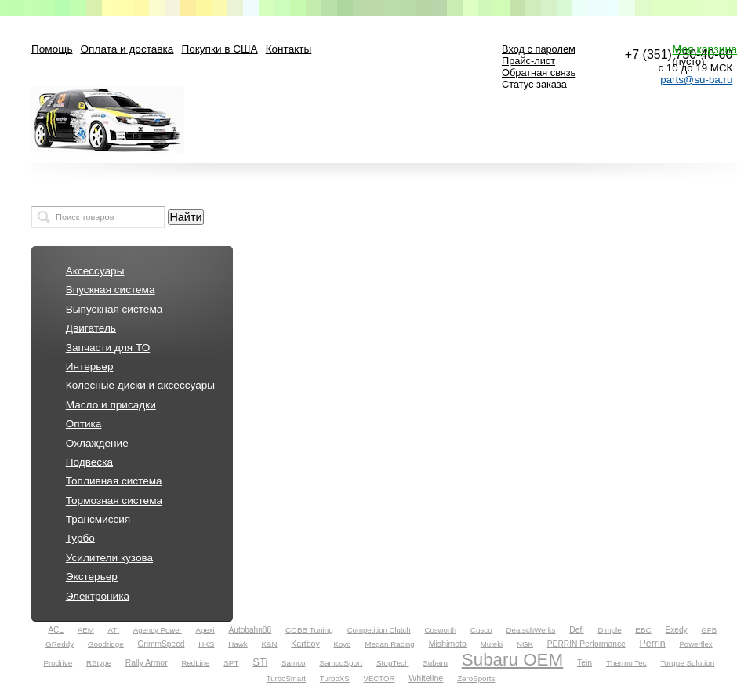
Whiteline (426, 678)
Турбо (80, 538)
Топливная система (114, 481)
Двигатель (91, 328)
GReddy (60, 644)
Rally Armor (147, 663)
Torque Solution (687, 663)
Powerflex (695, 644)
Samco (293, 663)
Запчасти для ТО (108, 348)
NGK (525, 644)
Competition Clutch (379, 630)
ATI (114, 630)
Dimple (610, 630)
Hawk (238, 644)
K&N (270, 644)
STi (260, 662)
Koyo (343, 644)
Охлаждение (97, 443)
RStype (99, 663)
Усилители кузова (109, 558)
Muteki (492, 644)
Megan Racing (390, 644)
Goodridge (106, 644)
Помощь (52, 49)
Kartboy (305, 644)
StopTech (393, 663)
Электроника (98, 596)
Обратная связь (539, 73)
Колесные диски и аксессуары (140, 385)
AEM (86, 630)
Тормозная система (114, 501)
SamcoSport (341, 663)
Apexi (205, 630)
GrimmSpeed (162, 644)
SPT (231, 663)
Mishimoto (448, 644)
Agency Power (158, 630)
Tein (585, 663)
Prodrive (58, 663)
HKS (206, 644)
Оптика (84, 424)
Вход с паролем (539, 49)
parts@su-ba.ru (696, 80)
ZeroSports (476, 678)
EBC (643, 630)
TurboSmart (286, 678)
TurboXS (335, 678)
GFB (709, 630)
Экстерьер (92, 577)
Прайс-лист (528, 61)
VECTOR (379, 678)
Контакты (289, 49)
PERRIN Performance (586, 644)
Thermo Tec (626, 663)
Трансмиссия (98, 519)
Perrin (653, 644)
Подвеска (89, 462)
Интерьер (90, 366)
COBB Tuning (309, 630)
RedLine (195, 663)
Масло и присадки (111, 405)
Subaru (435, 663)
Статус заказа (534, 84)
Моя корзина (704, 49)
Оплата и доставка (127, 49)
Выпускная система (114, 309)
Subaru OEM (512, 660)
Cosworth (441, 630)
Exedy (677, 630)
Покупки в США (219, 49)
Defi (577, 630)
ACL (55, 630)
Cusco (481, 630)
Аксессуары (95, 271)
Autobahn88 (251, 630)
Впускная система (111, 290)
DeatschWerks (531, 630)
